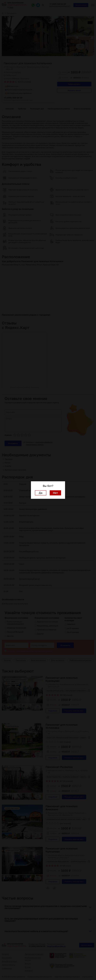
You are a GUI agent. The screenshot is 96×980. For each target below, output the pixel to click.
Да (41, 493)
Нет (55, 493)
